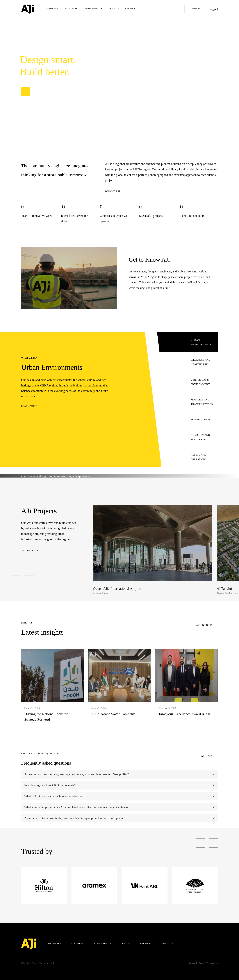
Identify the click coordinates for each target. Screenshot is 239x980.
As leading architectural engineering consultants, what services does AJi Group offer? (77, 774)
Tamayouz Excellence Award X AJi (184, 714)
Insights (114, 8)
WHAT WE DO (72, 8)
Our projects (37, 92)
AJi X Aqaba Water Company (113, 714)
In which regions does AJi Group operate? (50, 785)
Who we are (113, 191)
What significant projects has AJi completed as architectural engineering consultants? (76, 807)
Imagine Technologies (208, 963)
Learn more (29, 406)
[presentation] (17, 580)
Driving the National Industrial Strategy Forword (47, 717)
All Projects (30, 551)
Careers (130, 8)
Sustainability (94, 8)
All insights (204, 625)
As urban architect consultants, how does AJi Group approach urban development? (75, 818)
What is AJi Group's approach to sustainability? (53, 796)
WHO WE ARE (51, 8)
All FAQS (207, 756)
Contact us (195, 9)
